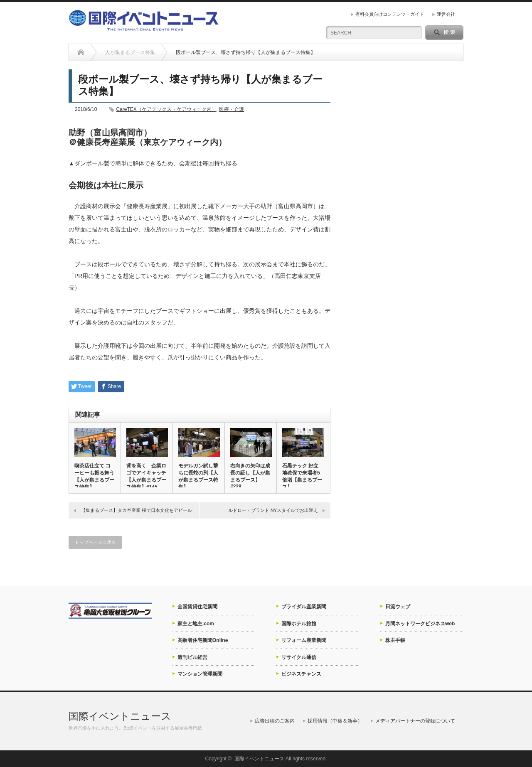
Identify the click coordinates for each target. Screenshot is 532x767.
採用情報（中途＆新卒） (335, 721)
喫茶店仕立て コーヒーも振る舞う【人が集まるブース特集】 (94, 476)
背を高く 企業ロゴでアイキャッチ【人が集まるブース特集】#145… (146, 476)
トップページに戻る (95, 542)
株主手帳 (395, 640)
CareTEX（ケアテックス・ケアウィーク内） (166, 109)
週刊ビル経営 (192, 657)
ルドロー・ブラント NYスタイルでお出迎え (273, 510)
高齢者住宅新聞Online (203, 640)
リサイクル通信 (299, 657)
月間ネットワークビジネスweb (420, 624)
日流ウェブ (398, 607)
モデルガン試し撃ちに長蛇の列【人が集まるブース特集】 (198, 476)
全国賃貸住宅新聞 (197, 607)
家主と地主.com (196, 624)
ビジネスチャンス (301, 674)
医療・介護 (232, 109)
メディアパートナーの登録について (415, 721)
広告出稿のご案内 (275, 721)
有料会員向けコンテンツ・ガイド (390, 14)
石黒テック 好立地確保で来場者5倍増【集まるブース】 (302, 476)
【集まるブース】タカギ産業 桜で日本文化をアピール (137, 510)
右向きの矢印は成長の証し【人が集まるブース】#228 (250, 476)
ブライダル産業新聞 (304, 607)
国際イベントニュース (120, 716)
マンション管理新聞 (200, 674)
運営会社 (446, 14)
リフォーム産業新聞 (304, 640)
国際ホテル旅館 (299, 624)
